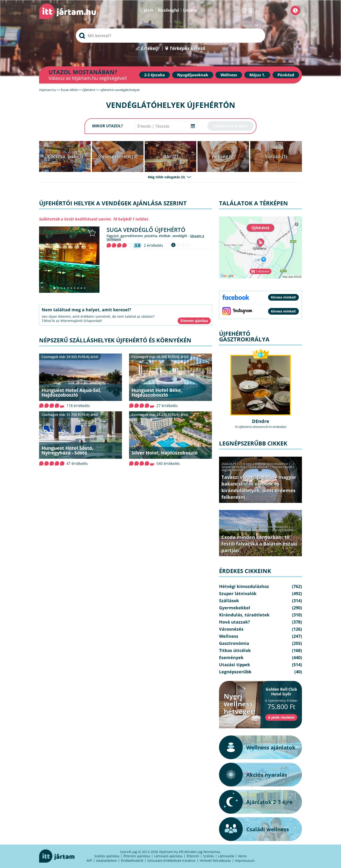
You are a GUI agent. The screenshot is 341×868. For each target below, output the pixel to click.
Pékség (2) (223, 156)
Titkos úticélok (235, 650)
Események (231, 657)
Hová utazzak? (259, 467)
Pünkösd (286, 75)
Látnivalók (226, 856)
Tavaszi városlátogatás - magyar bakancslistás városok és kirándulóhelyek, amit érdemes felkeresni (259, 487)
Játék (149, 10)
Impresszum (245, 861)
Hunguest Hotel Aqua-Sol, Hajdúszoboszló (71, 393)
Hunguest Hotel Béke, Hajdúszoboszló (157, 393)
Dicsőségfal (168, 10)
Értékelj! (150, 48)
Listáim (190, 10)
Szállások (229, 601)
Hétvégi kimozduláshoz (271, 464)
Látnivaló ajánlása (168, 856)
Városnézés (231, 629)
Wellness (229, 75)
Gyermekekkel (235, 608)
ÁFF (89, 861)
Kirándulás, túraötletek (244, 615)
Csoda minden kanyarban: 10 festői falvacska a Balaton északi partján (259, 544)
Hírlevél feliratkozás (215, 861)
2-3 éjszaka (155, 75)
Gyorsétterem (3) (118, 156)
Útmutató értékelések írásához (171, 861)
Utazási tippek (282, 467)
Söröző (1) (276, 156)
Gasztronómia (234, 643)
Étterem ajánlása (137, 856)
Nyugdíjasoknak (193, 75)
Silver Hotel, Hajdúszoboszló (164, 453)
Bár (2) (170, 156)
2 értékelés (153, 245)
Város (242, 856)
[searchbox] (170, 36)
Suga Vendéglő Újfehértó (146, 230)
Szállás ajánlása (107, 856)
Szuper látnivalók (233, 467)
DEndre (261, 421)
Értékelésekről (132, 861)
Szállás (209, 856)
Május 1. (257, 75)
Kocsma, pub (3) (65, 156)
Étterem (193, 856)
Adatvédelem (107, 861)
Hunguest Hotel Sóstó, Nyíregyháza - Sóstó (67, 450)
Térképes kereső (187, 48)
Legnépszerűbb (232, 470)
